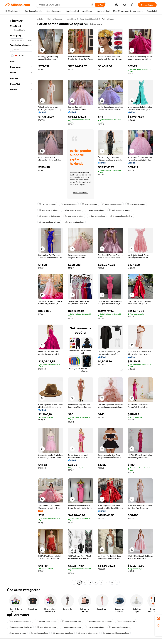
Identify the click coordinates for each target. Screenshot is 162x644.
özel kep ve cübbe (97, 216)
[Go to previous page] (74, 582)
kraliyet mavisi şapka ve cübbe (116, 633)
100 (112, 582)
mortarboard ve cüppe (63, 633)
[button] (92, 5)
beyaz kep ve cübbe (95, 210)
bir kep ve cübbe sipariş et (121, 216)
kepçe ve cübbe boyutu (119, 627)
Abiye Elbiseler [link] (108, 19)
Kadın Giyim (71, 19)
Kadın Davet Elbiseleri (89, 19)
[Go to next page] (117, 582)
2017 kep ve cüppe (47, 204)
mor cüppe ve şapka (126, 621)
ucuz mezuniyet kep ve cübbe (99, 621)
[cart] (125, 5)
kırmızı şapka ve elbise (112, 204)
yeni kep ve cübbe (69, 204)
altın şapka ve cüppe (74, 216)
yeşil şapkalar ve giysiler (120, 210)
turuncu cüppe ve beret (49, 222)
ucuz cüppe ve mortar (47, 627)
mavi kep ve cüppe (40, 633)
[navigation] (21, 301)
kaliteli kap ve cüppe (136, 204)
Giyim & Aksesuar (55, 19)
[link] (158, 618)
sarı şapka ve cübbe (95, 627)
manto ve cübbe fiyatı (74, 222)
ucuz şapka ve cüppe (48, 210)
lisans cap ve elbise (17, 633)
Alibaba (40, 19)
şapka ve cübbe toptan (88, 633)
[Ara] (100, 5)
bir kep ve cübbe (90, 204)
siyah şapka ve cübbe (72, 210)
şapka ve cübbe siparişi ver (20, 627)
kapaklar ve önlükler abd (50, 216)
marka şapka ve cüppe (71, 627)
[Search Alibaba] (63, 5)
